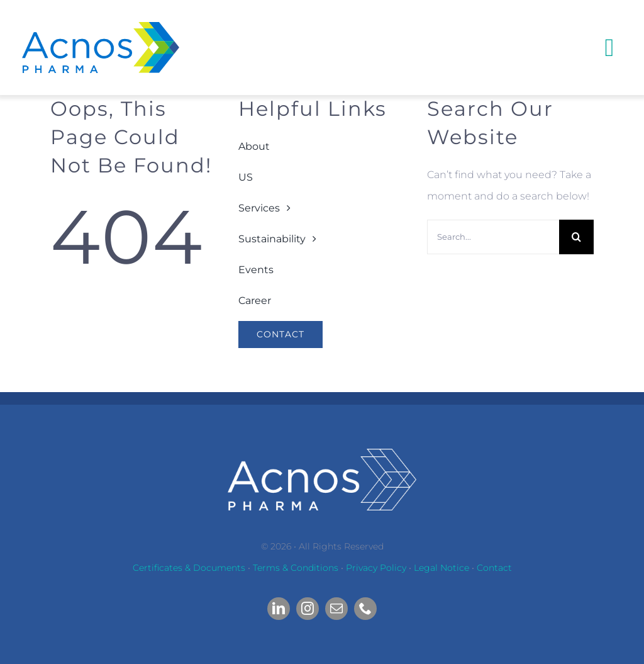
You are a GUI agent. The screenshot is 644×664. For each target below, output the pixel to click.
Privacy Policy (376, 568)
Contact (494, 568)
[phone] (365, 609)
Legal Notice (441, 568)
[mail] (336, 609)
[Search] (576, 237)
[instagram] (308, 609)
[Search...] (493, 237)
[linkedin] (279, 609)
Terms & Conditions (296, 568)
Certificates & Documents (189, 568)
